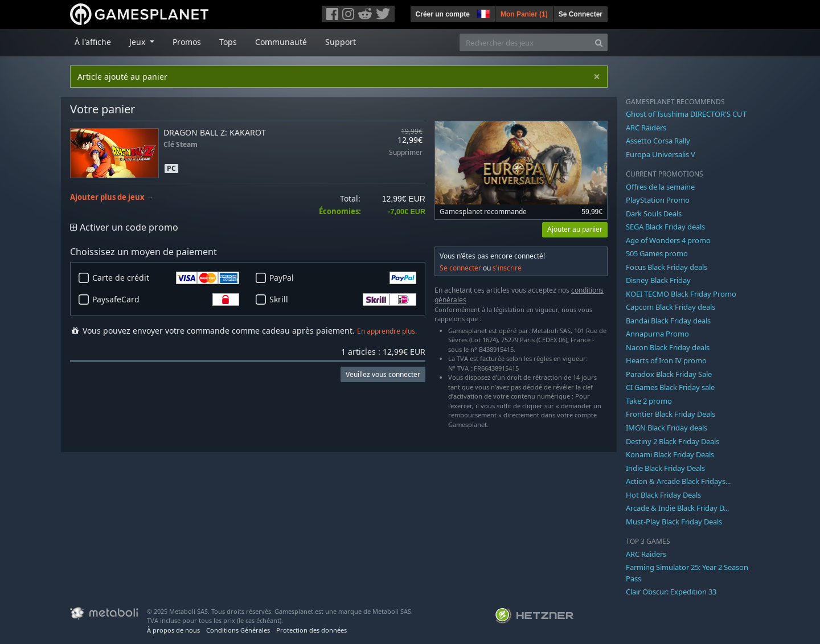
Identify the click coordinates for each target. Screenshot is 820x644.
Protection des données (311, 630)
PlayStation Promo (658, 200)
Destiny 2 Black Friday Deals (673, 441)
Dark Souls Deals (654, 214)
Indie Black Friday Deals (665, 468)
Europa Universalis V (661, 154)
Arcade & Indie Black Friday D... (677, 508)
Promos (187, 42)
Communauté (281, 42)
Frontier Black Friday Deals (671, 414)
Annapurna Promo (657, 334)
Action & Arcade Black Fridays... (678, 481)
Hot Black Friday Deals (663, 495)
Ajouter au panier (575, 229)
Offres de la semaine (660, 187)
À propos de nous (173, 630)
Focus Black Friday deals (667, 267)
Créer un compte (443, 14)
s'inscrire (507, 268)
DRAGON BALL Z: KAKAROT (215, 132)
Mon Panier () (524, 14)
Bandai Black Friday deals (668, 321)
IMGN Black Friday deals (667, 428)
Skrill (343, 300)
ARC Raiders (646, 128)
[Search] (599, 42)
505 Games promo (657, 253)
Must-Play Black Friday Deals (674, 522)
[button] (482, 13)
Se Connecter (581, 14)
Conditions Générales (238, 630)
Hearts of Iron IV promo (666, 360)
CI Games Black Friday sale (670, 387)
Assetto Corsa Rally (658, 141)
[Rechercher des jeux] (525, 42)
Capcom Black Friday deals (671, 307)
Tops (228, 42)
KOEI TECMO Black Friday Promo (681, 294)
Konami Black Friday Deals (670, 454)
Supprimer (406, 153)
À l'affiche (93, 42)
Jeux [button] (138, 42)
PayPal (343, 278)
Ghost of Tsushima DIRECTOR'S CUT (686, 114)
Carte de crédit (166, 278)
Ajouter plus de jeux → (112, 197)
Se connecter (460, 268)
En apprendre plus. (387, 331)
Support (341, 42)
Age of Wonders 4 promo (668, 240)
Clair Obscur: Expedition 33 (671, 592)
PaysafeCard (166, 300)
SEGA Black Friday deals (665, 227)
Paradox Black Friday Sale (669, 374)
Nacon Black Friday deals (668, 347)
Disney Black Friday (658, 280)
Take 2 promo (649, 401)
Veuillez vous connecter (383, 374)
